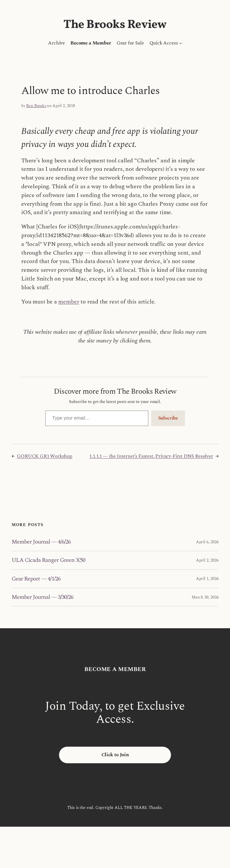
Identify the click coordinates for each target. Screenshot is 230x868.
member (69, 302)
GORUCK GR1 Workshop (45, 456)
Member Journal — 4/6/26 (41, 542)
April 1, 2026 (207, 579)
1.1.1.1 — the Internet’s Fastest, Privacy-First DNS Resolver (151, 456)
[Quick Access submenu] (181, 43)
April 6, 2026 (207, 542)
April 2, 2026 (207, 560)
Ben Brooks (36, 106)
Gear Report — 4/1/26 (36, 579)
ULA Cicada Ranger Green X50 (48, 560)
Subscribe (168, 418)
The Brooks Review (115, 25)
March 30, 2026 (205, 597)
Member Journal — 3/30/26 (43, 597)
